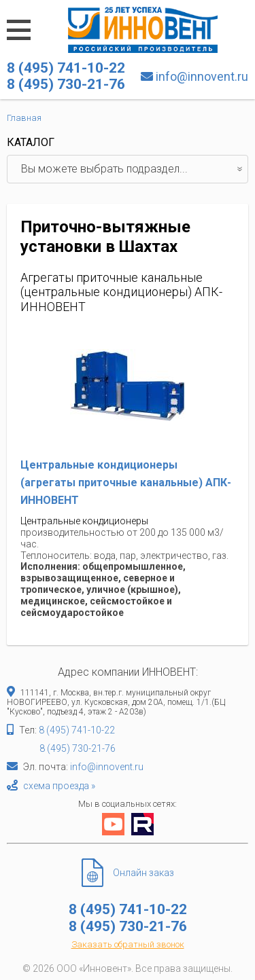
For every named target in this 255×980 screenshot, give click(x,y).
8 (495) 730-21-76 (78, 748)
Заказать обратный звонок (128, 944)
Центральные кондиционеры (84, 521)
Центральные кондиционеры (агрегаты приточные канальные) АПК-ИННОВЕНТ (126, 482)
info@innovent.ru (202, 76)
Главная (24, 118)
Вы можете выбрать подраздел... (134, 169)
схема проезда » (59, 786)
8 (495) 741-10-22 (77, 730)
